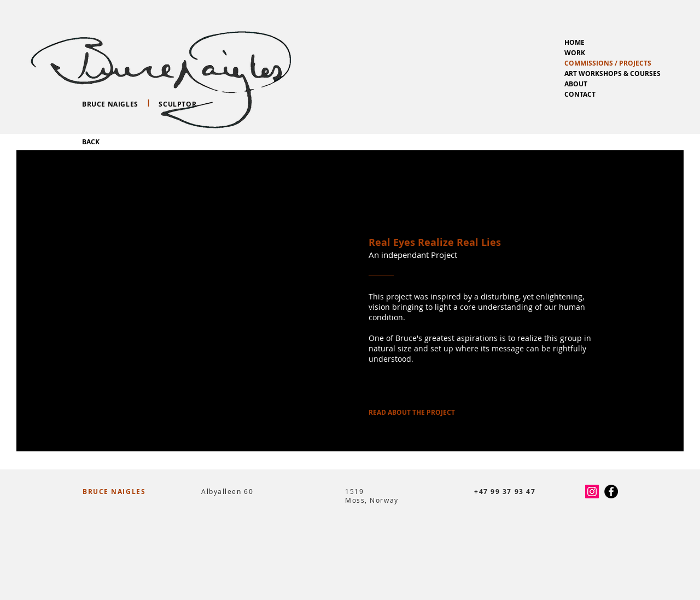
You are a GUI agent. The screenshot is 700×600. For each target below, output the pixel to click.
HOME (574, 42)
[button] (183, 301)
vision (380, 307)
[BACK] (91, 142)
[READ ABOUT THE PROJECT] (412, 413)
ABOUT (576, 84)
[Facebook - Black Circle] (611, 492)
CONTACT (580, 94)
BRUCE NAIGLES (114, 492)
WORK (575, 53)
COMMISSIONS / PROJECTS (608, 63)
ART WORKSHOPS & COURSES (612, 73)
